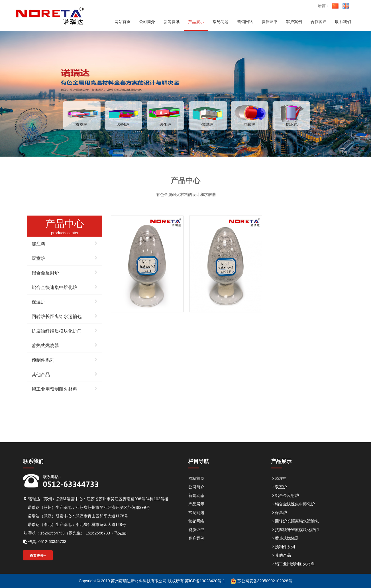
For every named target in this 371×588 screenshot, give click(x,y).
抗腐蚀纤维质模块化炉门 (65, 330)
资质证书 (196, 530)
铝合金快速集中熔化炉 (65, 287)
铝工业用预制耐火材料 (65, 388)
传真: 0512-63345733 (45, 542)
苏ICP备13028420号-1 (204, 581)
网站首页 (196, 478)
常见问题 (196, 513)
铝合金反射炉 (65, 272)
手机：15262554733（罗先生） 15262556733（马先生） (77, 533)
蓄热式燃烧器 (65, 345)
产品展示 (196, 504)
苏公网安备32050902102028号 (261, 581)
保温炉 (65, 301)
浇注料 (65, 243)
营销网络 (196, 521)
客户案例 (196, 538)
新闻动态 (196, 495)
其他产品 (65, 374)
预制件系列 (65, 359)
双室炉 (65, 258)
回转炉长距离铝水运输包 (65, 316)
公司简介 (196, 487)
